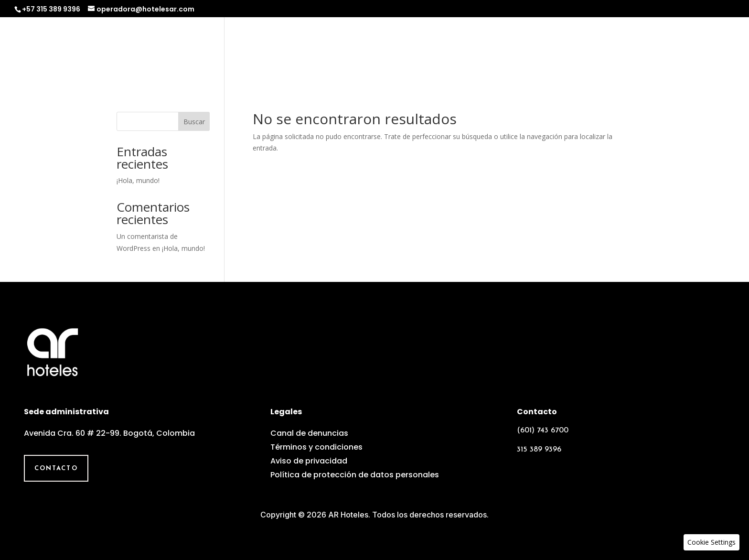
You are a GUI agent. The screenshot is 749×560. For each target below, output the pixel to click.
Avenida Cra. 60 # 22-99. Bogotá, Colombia (109, 433)
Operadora (479, 51)
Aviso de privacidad (309, 461)
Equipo (609, 51)
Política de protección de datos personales (355, 475)
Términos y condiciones (316, 447)
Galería (656, 51)
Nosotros (416, 51)
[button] (712, 542)
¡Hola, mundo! (138, 180)
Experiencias (549, 51)
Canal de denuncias (309, 433)
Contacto (710, 51)
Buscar (194, 122)
